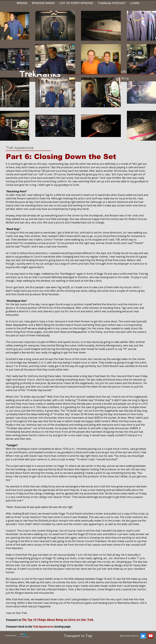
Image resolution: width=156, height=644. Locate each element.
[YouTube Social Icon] (151, 636)
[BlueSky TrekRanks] (143, 636)
